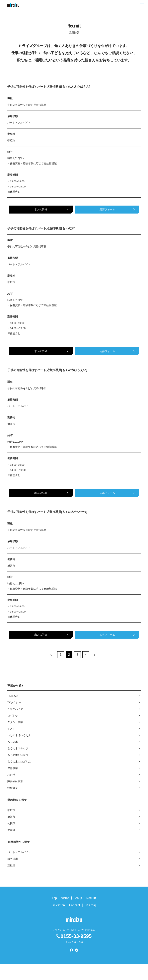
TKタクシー (14, 702)
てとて (11, 729)
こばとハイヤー (16, 709)
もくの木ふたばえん (19, 762)
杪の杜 (11, 775)
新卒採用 (13, 859)
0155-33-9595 (74, 936)
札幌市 (11, 823)
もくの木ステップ (18, 748)
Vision (65, 898)
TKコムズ (13, 696)
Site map (91, 905)
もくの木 (13, 742)
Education (58, 905)
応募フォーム (107, 209)
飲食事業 (13, 788)
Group (78, 898)
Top (54, 898)
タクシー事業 (15, 722)
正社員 (11, 865)
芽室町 (11, 830)
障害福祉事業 (15, 781)
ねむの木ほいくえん (19, 735)
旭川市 (11, 817)
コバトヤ (13, 716)
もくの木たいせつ (18, 755)
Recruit (91, 898)
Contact (75, 905)
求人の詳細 (41, 209)
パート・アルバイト (19, 852)
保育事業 (13, 768)
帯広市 (11, 810)
